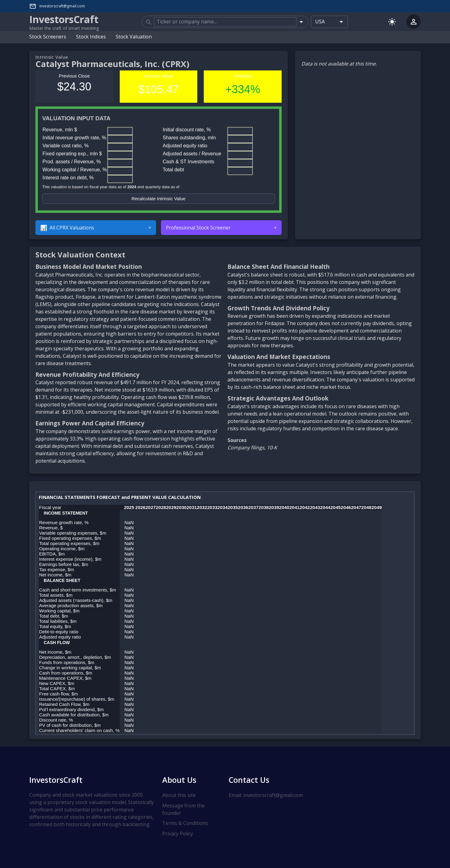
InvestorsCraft (56, 779)
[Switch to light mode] (392, 21)
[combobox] (225, 22)
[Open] (301, 21)
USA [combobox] (320, 22)
